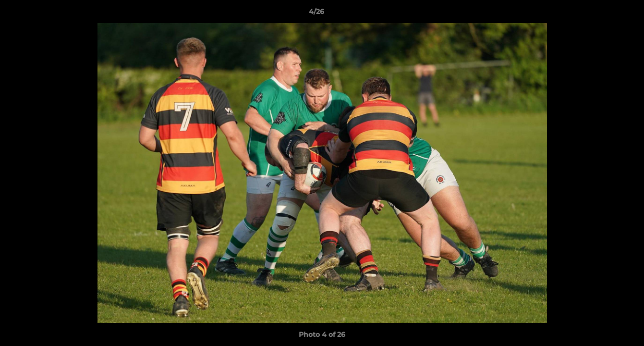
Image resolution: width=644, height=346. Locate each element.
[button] (604, 14)
